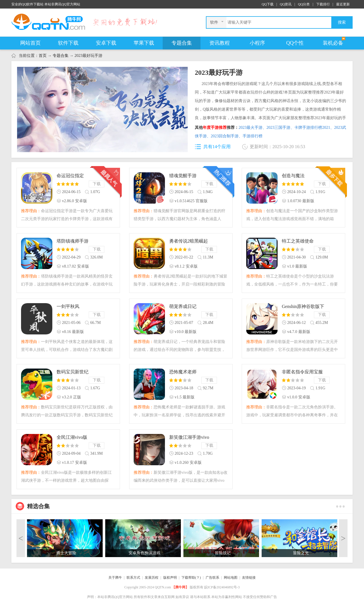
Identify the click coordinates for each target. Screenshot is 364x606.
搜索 (342, 22)
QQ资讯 (286, 4)
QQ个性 (295, 43)
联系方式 (133, 578)
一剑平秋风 (68, 306)
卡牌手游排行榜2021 (314, 128)
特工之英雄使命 (298, 241)
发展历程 (152, 578)
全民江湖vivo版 (72, 437)
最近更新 (343, 4)
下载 (97, 184)
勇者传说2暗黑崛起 (189, 241)
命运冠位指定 (70, 176)
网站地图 (231, 578)
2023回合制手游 (227, 136)
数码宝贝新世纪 (73, 372)
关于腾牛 (115, 578)
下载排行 (323, 4)
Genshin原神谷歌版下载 (303, 307)
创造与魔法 (293, 176)
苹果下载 (144, 43)
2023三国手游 (280, 128)
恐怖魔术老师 (183, 372)
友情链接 (249, 578)
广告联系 (212, 578)
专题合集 (182, 43)
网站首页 (30, 43)
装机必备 (333, 43)
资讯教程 (220, 43)
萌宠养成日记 (183, 306)
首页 (43, 56)
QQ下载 (267, 4)
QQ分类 (304, 4)
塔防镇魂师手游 (73, 241)
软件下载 (68, 43)
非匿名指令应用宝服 (302, 372)
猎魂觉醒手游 (183, 176)
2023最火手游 (253, 128)
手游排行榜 (253, 136)
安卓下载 (106, 43)
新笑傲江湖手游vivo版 (189, 438)
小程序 (257, 43)
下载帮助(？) (191, 578)
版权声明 (170, 578)
